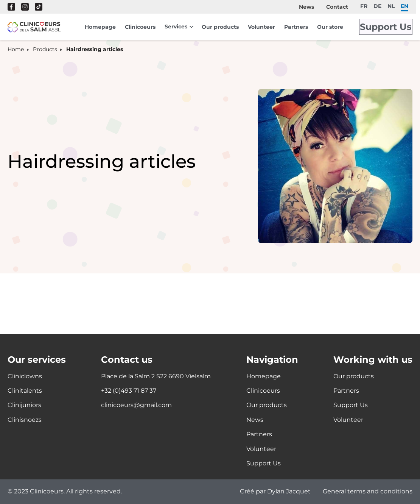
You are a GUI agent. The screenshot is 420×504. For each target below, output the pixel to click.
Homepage (100, 27)
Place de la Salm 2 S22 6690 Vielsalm (156, 376)
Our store (330, 27)
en (404, 6)
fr (364, 6)
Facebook (11, 7)
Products (45, 49)
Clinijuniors (24, 405)
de (377, 6)
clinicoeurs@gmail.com (136, 405)
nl (391, 6)
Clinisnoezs (25, 420)
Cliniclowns (25, 376)
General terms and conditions (368, 492)
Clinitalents (25, 391)
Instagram (25, 7)
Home (16, 49)
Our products (220, 27)
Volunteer (261, 27)
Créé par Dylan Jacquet (275, 492)
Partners (296, 27)
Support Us (389, 27)
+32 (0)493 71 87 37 (129, 391)
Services (176, 27)
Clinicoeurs (140, 27)
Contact (337, 7)
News (306, 7)
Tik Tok (39, 7)
